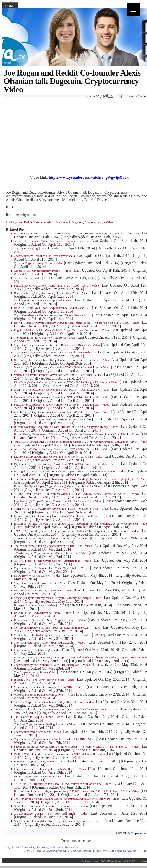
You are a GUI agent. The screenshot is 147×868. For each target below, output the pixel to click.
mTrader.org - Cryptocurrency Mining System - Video (50, 553)
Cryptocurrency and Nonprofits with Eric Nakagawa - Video (52, 665)
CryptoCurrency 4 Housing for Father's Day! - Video (50, 769)
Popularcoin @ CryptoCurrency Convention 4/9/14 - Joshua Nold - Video (58, 501)
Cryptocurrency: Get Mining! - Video (37, 650)
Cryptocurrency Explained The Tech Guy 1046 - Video (51, 568)
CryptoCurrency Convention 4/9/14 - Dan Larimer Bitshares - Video (57, 345)
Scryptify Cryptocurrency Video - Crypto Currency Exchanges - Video (58, 598)
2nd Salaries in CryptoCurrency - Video (39, 717)
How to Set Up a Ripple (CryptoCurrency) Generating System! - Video (58, 486)
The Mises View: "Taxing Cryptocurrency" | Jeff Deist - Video (53, 546)
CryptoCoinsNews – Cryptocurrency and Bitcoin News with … (44, 847)
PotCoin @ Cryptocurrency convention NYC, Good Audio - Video (56, 286)
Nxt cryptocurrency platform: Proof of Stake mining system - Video (57, 628)
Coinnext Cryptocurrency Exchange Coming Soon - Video (51, 538)
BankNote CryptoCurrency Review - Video (40, 762)
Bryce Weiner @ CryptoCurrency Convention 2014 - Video (52, 293)
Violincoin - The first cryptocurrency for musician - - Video (52, 635)
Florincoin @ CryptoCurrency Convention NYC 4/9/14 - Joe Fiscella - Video (62, 397)
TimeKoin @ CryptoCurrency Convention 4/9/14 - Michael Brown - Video (61, 509)
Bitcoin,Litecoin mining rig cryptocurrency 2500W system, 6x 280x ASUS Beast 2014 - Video (76, 791)
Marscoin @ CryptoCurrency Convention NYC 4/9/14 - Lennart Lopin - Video (62, 367)
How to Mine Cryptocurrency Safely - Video (43, 613)
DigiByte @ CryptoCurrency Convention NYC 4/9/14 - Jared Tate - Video (58, 457)
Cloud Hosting (91, 861)
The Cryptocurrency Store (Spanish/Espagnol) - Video (49, 643)
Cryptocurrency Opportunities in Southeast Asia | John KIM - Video (55, 739)
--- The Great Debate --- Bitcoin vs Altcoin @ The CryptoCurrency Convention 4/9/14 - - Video (76, 494)
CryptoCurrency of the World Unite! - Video (41, 583)
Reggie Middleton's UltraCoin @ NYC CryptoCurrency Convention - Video (61, 330)
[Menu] (133, 10)
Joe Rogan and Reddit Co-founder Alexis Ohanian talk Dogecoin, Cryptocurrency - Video (59, 222)
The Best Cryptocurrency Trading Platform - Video (45, 724)
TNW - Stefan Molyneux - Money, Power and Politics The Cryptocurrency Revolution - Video (76, 531)
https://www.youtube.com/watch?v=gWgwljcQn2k (89, 177)
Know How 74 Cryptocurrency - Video (37, 576)
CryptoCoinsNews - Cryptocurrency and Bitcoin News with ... (52, 315)
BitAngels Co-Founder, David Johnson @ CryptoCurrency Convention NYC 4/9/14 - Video (70, 472)
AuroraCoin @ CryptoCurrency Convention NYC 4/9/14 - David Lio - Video (62, 449)
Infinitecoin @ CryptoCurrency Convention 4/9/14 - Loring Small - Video (58, 516)
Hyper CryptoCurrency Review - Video (38, 776)
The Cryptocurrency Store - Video (35, 672)
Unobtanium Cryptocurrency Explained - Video (43, 300)
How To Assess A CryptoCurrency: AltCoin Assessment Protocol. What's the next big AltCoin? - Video (77, 323)
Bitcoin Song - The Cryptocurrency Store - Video (44, 680)
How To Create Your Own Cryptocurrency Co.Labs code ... (52, 308)
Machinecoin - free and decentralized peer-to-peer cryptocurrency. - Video (58, 821)
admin (91, 96)
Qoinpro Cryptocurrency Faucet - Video (38, 263)
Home (10, 6)
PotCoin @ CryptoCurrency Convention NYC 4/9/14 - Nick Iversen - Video (62, 405)
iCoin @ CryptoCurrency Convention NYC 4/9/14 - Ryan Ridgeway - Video (62, 390)
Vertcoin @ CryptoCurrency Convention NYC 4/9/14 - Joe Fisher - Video (58, 375)
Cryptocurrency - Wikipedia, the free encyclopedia (44, 256)
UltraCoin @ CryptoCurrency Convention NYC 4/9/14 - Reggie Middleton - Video (66, 382)
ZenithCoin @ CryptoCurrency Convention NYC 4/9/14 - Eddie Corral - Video (62, 412)
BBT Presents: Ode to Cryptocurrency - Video (43, 591)
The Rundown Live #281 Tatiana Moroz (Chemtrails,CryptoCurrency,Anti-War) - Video (67, 799)
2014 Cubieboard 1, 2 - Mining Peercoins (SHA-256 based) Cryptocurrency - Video (66, 710)
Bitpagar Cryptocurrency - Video (34, 605)
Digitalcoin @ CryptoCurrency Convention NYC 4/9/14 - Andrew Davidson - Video (66, 464)
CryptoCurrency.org (26, 248)
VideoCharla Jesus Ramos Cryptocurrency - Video (44, 695)
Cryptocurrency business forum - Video (37, 732)
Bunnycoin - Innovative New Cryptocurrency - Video (50, 620)
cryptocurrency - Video (28, 278)
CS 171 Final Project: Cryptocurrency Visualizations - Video (52, 561)
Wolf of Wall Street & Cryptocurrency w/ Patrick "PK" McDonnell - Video (59, 754)
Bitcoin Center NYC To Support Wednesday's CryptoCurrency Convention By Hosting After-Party (76, 234)
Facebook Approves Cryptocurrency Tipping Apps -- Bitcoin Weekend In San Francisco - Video (76, 747)
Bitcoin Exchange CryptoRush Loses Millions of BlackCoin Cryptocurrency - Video (66, 427)
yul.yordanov (141, 861)
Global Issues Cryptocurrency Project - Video (43, 271)
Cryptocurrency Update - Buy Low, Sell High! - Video (51, 814)
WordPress (116, 861)
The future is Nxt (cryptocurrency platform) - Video (45, 338)
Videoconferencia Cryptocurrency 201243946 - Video (49, 687)
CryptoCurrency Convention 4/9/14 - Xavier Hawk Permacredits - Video (58, 353)
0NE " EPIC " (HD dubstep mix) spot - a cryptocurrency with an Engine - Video (63, 784)
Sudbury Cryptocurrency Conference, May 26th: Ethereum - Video (54, 702)
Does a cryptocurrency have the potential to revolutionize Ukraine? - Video (61, 360)
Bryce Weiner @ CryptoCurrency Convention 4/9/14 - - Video (52, 419)
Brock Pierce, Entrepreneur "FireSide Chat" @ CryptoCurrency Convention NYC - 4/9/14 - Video (76, 434)
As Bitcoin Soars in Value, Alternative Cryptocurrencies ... (51, 241)
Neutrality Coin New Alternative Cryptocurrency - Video (51, 806)
